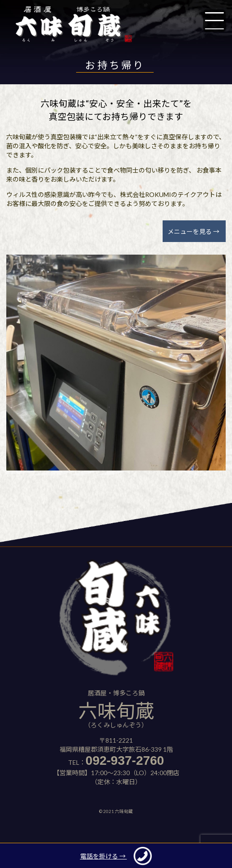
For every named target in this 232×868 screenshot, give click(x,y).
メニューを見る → (193, 231)
